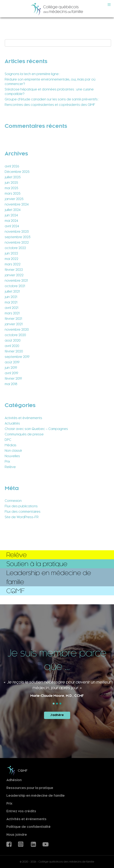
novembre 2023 (17, 232)
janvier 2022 (14, 275)
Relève (10, 467)
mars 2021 (12, 313)
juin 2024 (11, 215)
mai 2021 (11, 302)
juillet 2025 (13, 177)
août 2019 (12, 362)
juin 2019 (11, 368)
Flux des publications (21, 506)
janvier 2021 (14, 324)
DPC (8, 440)
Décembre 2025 (17, 172)
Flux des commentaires (23, 512)
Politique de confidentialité (28, 827)
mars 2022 (13, 264)
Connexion (13, 501)
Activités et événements (23, 418)
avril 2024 (12, 226)
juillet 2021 (12, 291)
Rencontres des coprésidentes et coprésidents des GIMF (50, 105)
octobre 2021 (15, 286)
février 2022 (14, 270)
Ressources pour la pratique (30, 788)
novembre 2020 (17, 330)
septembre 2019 (17, 357)
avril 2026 (12, 166)
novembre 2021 (16, 281)
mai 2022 (11, 259)
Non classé (13, 451)
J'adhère (57, 715)
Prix (7, 461)
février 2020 (14, 351)
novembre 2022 (17, 242)
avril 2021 (11, 308)
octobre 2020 (15, 335)
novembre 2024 (17, 204)
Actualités (12, 423)
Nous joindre (17, 835)
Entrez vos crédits (21, 811)
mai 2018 (11, 384)
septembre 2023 (18, 237)
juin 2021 (11, 297)
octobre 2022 (15, 248)
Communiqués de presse (24, 434)
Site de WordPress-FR (22, 517)
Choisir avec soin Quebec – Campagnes (36, 429)
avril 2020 (12, 346)
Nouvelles (12, 456)
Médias (11, 445)
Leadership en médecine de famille (36, 796)
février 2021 (13, 319)
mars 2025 (13, 193)
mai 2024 (11, 221)
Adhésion (14, 780)
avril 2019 (11, 373)
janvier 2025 (14, 199)
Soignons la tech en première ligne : (32, 74)
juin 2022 (11, 253)
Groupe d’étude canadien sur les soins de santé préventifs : (52, 99)
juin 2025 (11, 183)
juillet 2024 (13, 210)
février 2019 (13, 379)
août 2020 (13, 340)
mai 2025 (11, 188)
